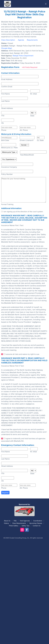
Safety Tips (26, 526)
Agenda (21, 40)
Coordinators (38, 521)
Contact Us (37, 526)
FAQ (15, 521)
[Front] (7, 4)
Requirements (32, 40)
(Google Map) (7, 48)
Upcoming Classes (36, 523)
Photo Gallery (14, 526)
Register (5, 493)
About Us (7, 521)
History (6, 523)
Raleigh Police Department (23, 56)
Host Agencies (25, 521)
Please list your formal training (24, 190)
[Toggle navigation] (46, 4)
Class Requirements (19, 523)
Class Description (8, 40)
